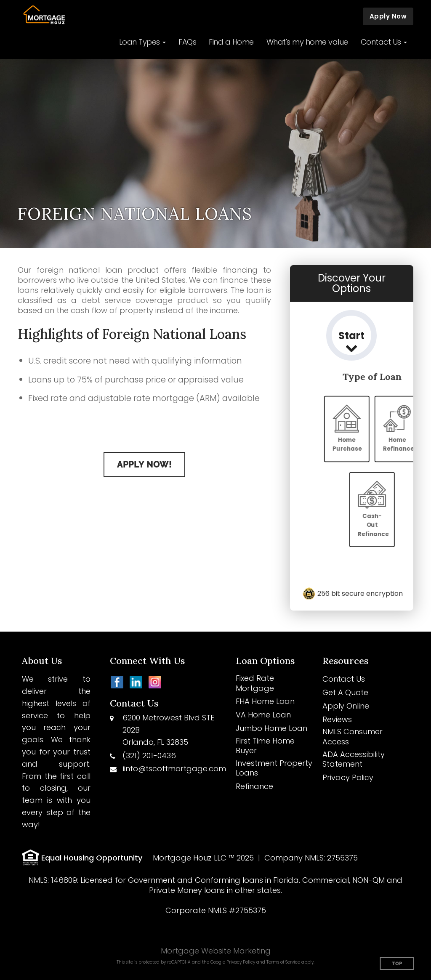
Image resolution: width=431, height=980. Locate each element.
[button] (143, 42)
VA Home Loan (263, 715)
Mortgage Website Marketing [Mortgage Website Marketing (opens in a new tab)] (216, 951)
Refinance (254, 786)
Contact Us (344, 679)
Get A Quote (345, 692)
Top (397, 964)
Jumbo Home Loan (271, 728)
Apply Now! (144, 465)
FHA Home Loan (265, 701)
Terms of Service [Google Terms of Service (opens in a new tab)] (283, 962)
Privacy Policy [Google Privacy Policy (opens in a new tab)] (241, 962)
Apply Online (346, 706)
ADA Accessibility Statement (354, 759)
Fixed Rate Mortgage (255, 683)
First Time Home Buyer (265, 746)
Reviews (337, 719)
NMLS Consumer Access (353, 737)
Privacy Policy (348, 777)
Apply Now (388, 16)
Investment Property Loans (274, 768)
